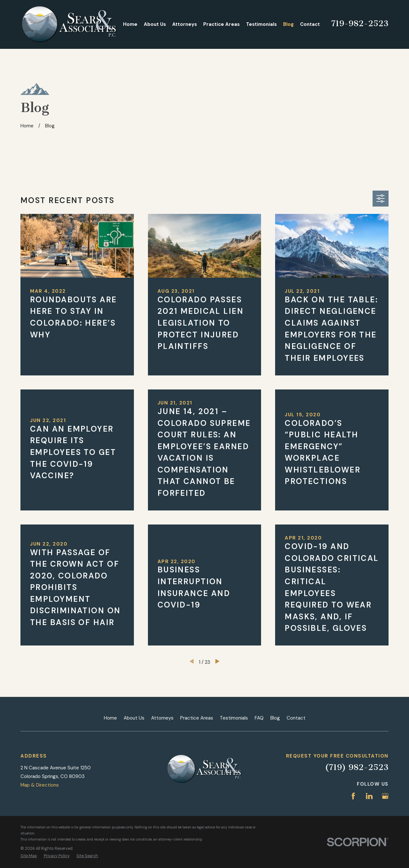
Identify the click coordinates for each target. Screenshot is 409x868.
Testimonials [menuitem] (261, 24)
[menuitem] (29, 856)
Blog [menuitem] (288, 24)
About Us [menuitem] (155, 24)
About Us (134, 718)
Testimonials (234, 718)
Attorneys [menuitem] (185, 24)
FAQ (259, 718)
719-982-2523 (360, 23)
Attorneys (162, 718)
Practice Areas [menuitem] (221, 24)
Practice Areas (197, 718)
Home (110, 718)
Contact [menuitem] (310, 24)
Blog (275, 718)
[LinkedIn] (369, 796)
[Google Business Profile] (385, 796)
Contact (296, 718)
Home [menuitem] (130, 24)
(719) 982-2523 (357, 767)
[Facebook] (353, 796)
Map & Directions (40, 785)
